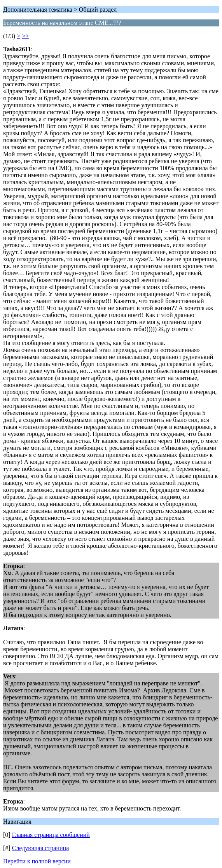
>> (25, 36)
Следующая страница (41, 848)
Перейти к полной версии (37, 861)
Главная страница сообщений (51, 835)
